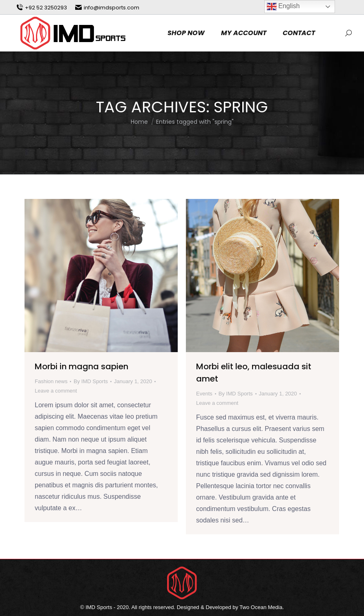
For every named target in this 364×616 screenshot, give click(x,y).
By (91, 381)
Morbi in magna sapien (82, 366)
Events (204, 394)
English (283, 7)
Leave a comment (56, 391)
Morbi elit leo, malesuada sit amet (254, 373)
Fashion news (51, 381)
